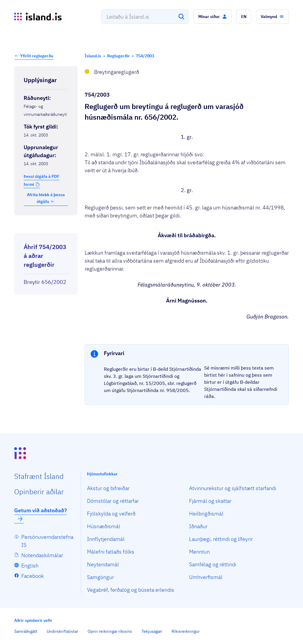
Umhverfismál (206, 577)
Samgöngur (100, 577)
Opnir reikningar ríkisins (110, 631)
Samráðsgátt (26, 631)
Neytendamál (103, 564)
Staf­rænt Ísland (39, 476)
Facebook (33, 576)
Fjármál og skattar (210, 501)
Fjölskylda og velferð (111, 514)
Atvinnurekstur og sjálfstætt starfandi (233, 488)
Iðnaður (198, 526)
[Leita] (181, 17)
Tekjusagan (152, 631)
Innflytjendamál (106, 539)
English (30, 566)
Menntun (199, 552)
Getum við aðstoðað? (41, 515)
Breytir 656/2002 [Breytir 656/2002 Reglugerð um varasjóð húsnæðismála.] (45, 282)
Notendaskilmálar (42, 555)
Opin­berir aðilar (39, 492)
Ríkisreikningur (186, 631)
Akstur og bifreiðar (108, 488)
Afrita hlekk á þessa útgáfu (46, 198)
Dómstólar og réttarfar (113, 501)
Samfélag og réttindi (213, 564)
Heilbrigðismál (206, 514)
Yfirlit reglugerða (37, 56)
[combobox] (145, 17)
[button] (213, 17)
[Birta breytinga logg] (46, 228)
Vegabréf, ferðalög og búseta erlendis (131, 590)
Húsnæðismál (104, 526)
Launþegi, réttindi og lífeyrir (221, 539)
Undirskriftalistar (62, 631)
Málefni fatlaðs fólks (111, 552)
